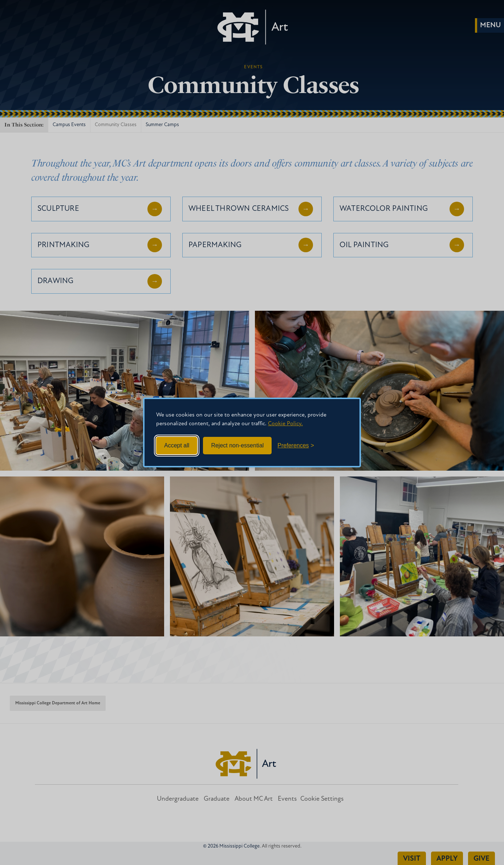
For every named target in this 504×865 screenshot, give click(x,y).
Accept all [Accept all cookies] (177, 445)
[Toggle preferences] (296, 446)
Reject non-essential (237, 445)
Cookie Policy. (285, 424)
